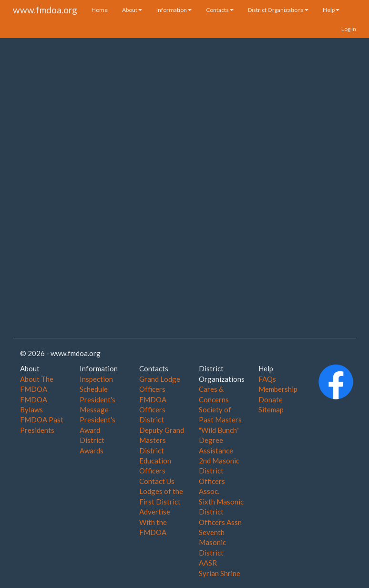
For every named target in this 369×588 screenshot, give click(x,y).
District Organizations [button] (278, 10)
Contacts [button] (220, 10)
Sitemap (271, 409)
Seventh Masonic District (212, 542)
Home (100, 10)
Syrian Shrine (220, 573)
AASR (208, 563)
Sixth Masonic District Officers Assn (221, 512)
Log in (349, 29)
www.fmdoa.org (45, 10)
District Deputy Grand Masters (162, 430)
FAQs (267, 379)
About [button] (132, 10)
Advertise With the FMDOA (155, 522)
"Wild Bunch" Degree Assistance (219, 440)
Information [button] (174, 10)
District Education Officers (155, 461)
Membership (278, 389)
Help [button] (331, 10)
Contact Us (157, 481)
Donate (271, 399)
